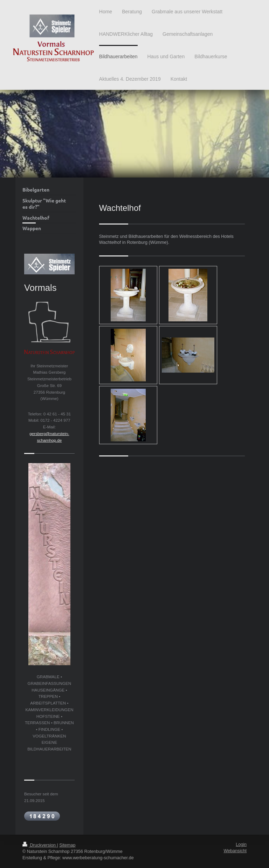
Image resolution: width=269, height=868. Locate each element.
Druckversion (40, 845)
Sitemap (67, 845)
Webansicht (235, 851)
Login (241, 844)
